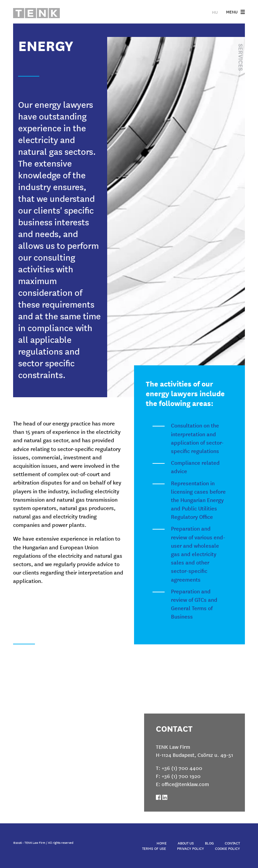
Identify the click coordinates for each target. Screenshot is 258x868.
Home (162, 843)
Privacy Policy (190, 848)
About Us (186, 843)
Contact (232, 843)
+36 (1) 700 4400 (182, 768)
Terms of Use (154, 848)
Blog (209, 843)
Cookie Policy (227, 848)
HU (215, 12)
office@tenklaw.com (185, 784)
